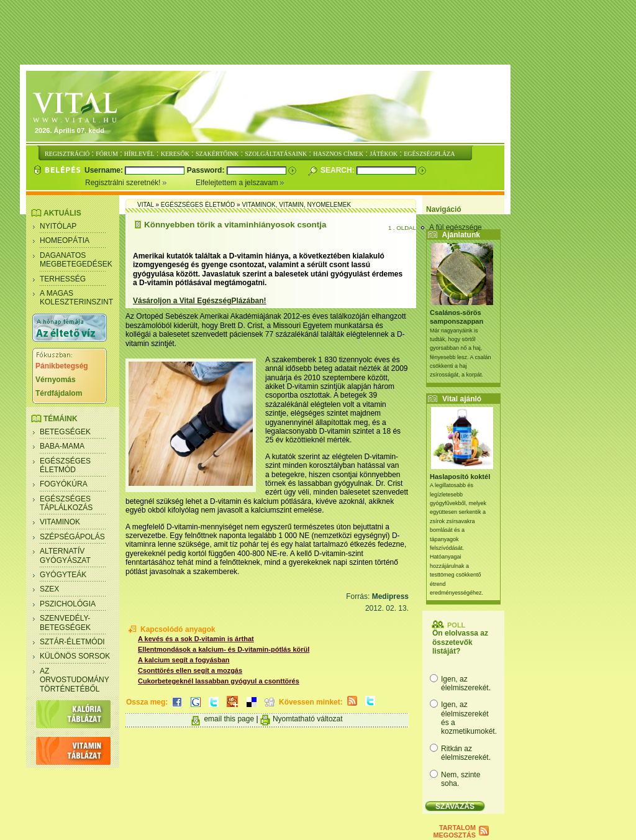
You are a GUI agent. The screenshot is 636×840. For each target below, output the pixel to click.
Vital (146, 205)
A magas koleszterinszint (76, 298)
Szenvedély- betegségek (65, 623)
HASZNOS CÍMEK (338, 154)
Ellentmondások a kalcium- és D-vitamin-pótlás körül (224, 649)
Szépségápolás (72, 537)
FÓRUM (107, 154)
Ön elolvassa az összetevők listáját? (460, 642)
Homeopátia (65, 240)
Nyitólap (58, 226)
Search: (338, 170)
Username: (105, 170)
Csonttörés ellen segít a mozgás (190, 670)
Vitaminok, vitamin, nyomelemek (296, 205)
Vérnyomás (56, 380)
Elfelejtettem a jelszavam (240, 183)
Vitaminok (60, 522)
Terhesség (63, 279)
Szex (49, 589)
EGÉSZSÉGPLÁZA (429, 154)
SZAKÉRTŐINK (217, 154)
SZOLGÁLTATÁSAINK (276, 154)
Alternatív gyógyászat (65, 555)
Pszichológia (68, 604)
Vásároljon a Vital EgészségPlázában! (200, 301)
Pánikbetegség (62, 366)
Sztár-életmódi (72, 642)
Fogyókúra (64, 484)
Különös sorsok (75, 656)
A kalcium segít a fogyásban (184, 660)
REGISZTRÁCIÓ (67, 154)
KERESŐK (175, 154)
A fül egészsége (456, 227)
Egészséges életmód (65, 465)
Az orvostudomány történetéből (75, 680)
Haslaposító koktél (460, 477)
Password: (207, 170)
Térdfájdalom (59, 393)
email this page (229, 719)
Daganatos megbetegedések (76, 260)
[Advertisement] (318, 33)
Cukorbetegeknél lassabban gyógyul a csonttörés (219, 681)
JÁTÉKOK (384, 154)
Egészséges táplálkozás (66, 503)
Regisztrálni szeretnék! (140, 183)
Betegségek (65, 432)
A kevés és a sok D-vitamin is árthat (196, 639)
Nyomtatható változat (308, 719)
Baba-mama (62, 446)
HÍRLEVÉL (139, 154)
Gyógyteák (63, 575)
